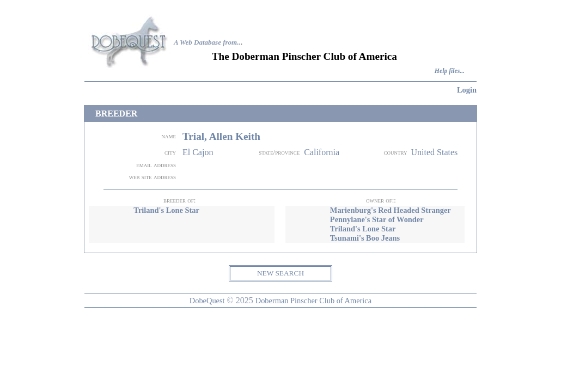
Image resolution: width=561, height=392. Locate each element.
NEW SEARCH (280, 273)
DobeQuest (207, 301)
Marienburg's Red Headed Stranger (391, 210)
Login (467, 90)
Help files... (450, 71)
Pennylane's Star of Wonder (377, 219)
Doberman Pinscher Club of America (313, 301)
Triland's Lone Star (166, 210)
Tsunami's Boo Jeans (365, 238)
